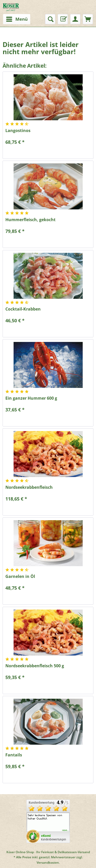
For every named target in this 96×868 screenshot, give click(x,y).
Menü (17, 19)
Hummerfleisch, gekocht (30, 220)
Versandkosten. (48, 863)
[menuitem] (15, 19)
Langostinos (18, 131)
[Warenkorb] (88, 19)
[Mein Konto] (75, 19)
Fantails (14, 755)
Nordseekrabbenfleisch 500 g (35, 666)
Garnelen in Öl (20, 576)
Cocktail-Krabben (23, 309)
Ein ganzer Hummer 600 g (31, 398)
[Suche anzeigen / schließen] (50, 19)
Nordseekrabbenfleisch (29, 487)
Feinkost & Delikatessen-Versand (66, 852)
